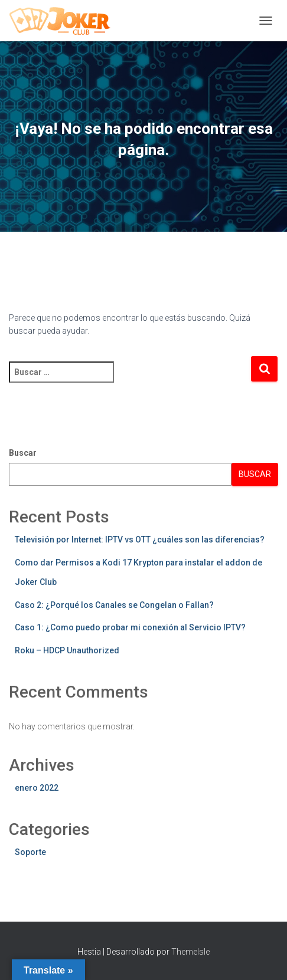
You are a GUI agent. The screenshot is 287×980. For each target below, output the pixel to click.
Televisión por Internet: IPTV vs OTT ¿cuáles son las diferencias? (140, 540)
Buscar (23, 453)
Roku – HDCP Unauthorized (67, 650)
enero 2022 (37, 788)
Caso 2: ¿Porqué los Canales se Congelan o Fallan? (114, 605)
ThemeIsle (190, 952)
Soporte (30, 852)
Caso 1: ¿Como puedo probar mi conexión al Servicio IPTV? (130, 627)
